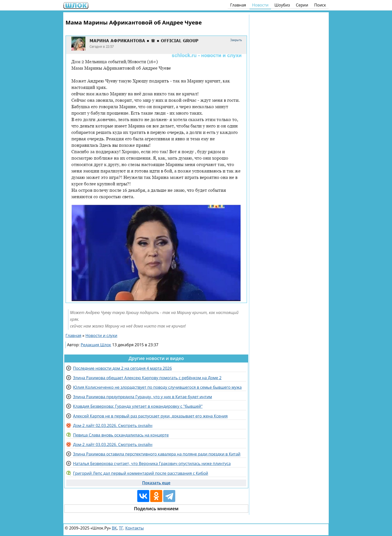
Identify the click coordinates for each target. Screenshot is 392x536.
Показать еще (156, 483)
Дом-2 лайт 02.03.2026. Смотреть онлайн (113, 425)
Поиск (320, 5)
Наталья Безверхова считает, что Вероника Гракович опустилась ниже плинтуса (152, 463)
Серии (302, 5)
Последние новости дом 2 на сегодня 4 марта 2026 (122, 368)
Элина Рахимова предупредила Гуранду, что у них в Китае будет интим (142, 397)
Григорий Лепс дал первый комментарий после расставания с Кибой (141, 473)
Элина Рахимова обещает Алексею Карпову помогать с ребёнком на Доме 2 (147, 378)
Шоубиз (282, 5)
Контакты (134, 528)
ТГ (121, 528)
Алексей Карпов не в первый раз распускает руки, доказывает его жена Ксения (150, 416)
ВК (114, 528)
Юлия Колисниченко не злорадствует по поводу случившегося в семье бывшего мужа (157, 387)
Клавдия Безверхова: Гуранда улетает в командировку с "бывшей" (138, 406)
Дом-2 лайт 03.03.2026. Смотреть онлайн (113, 444)
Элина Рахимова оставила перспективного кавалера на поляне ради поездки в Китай (157, 454)
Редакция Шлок (96, 345)
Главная (238, 5)
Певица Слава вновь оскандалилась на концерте (121, 435)
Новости (260, 5)
